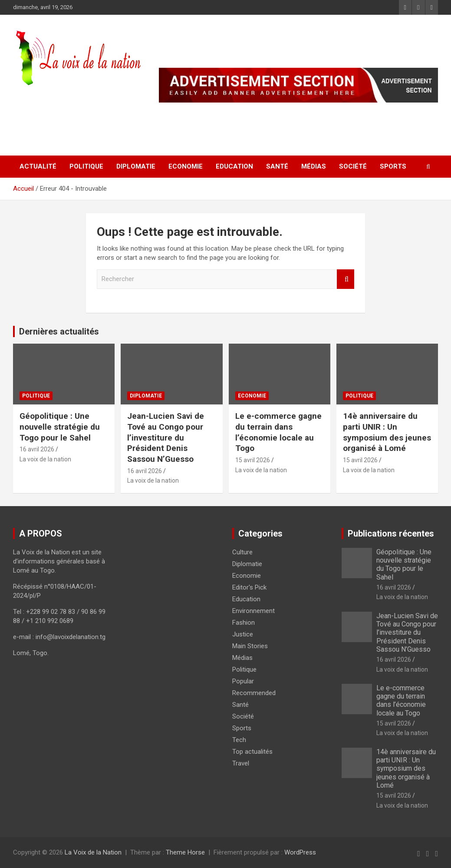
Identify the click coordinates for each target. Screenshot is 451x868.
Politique (86, 166)
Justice (243, 634)
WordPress (300, 852)
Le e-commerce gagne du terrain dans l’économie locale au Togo (278, 432)
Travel (241, 763)
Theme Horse (185, 852)
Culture (242, 552)
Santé (277, 166)
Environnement (253, 611)
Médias (314, 166)
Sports (393, 166)
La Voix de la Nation (93, 852)
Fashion (244, 623)
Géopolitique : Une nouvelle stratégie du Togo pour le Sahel (60, 427)
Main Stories (250, 646)
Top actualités (252, 752)
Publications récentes (391, 533)
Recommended (254, 693)
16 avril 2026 (37, 449)
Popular (243, 681)
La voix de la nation (45, 459)
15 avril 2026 (253, 460)
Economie (186, 166)
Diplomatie (136, 166)
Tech (239, 740)
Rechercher (346, 279)
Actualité (38, 166)
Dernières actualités (59, 331)
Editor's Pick (249, 587)
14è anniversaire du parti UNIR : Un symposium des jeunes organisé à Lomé (387, 432)
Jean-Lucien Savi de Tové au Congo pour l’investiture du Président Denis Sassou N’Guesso (166, 437)
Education (234, 166)
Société (353, 166)
